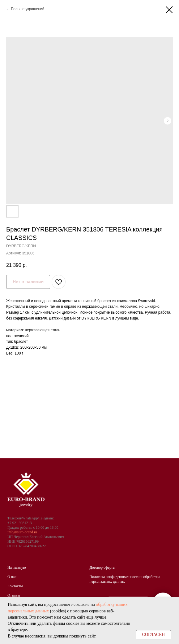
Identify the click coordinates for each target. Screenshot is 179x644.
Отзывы (14, 595)
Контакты (15, 586)
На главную (17, 567)
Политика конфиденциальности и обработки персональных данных (125, 579)
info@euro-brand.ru (22, 532)
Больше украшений (28, 9)
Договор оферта (102, 567)
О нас (12, 577)
